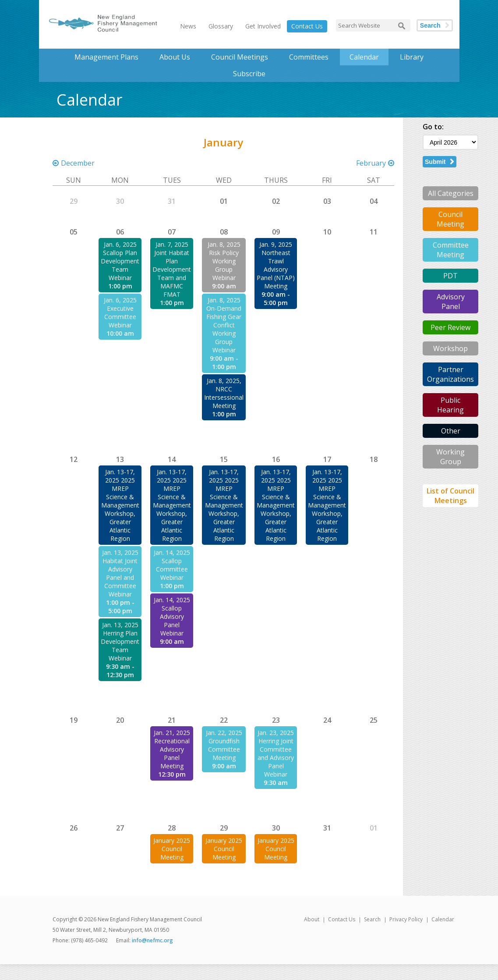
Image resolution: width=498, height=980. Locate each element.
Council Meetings (240, 57)
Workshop (450, 348)
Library (412, 57)
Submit (435, 162)
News (188, 26)
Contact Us (307, 26)
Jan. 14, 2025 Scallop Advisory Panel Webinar (172, 616)
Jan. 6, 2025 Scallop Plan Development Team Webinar (120, 261)
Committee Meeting (451, 250)
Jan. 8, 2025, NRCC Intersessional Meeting (224, 393)
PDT (450, 276)
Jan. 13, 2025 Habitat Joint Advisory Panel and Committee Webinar (120, 573)
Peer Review (450, 327)
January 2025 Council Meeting (172, 849)
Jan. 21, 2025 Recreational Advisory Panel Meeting (172, 749)
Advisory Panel (451, 302)
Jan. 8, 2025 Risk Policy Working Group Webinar (224, 261)
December (78, 163)
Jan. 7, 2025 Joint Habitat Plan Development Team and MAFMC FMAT (172, 269)
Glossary (221, 26)
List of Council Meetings (450, 496)
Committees (309, 57)
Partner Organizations (450, 374)
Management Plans (106, 57)
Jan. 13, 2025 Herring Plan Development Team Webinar (120, 641)
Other (451, 431)
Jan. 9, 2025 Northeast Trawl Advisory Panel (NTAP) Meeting (276, 265)
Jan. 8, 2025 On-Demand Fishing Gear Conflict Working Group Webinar (224, 325)
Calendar (364, 57)
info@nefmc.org (152, 940)
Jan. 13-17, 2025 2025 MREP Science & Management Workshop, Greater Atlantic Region (120, 505)
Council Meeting (450, 219)
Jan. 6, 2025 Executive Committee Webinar (120, 312)
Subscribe (249, 74)
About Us (175, 57)
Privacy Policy (406, 919)
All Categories (451, 193)
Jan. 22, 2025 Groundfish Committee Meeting (224, 745)
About (312, 919)
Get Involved (263, 26)
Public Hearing (450, 405)
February (371, 163)
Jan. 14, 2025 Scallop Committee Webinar (172, 565)
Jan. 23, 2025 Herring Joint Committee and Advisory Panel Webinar (276, 753)
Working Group (450, 457)
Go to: (433, 127)
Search (430, 25)
